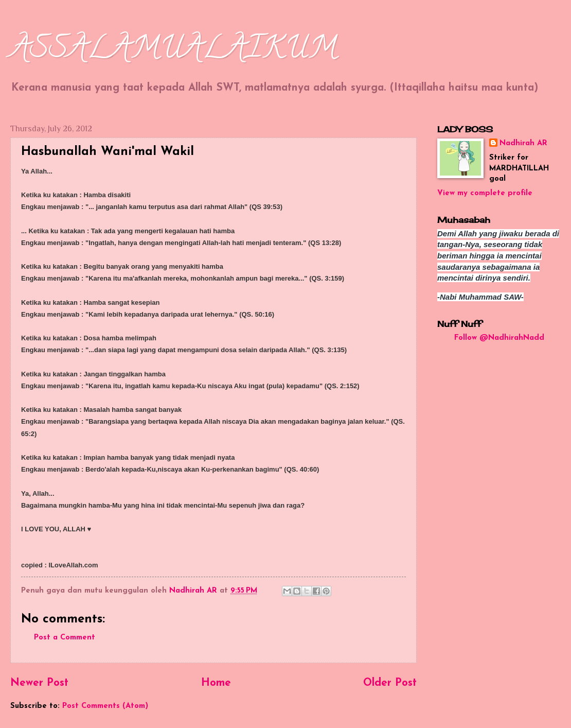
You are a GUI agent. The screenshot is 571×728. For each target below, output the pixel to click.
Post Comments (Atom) (105, 706)
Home (216, 683)
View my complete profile (485, 193)
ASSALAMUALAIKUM (174, 51)
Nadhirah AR (523, 143)
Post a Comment (65, 638)
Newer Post (39, 683)
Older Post (390, 683)
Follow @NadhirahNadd (499, 338)
